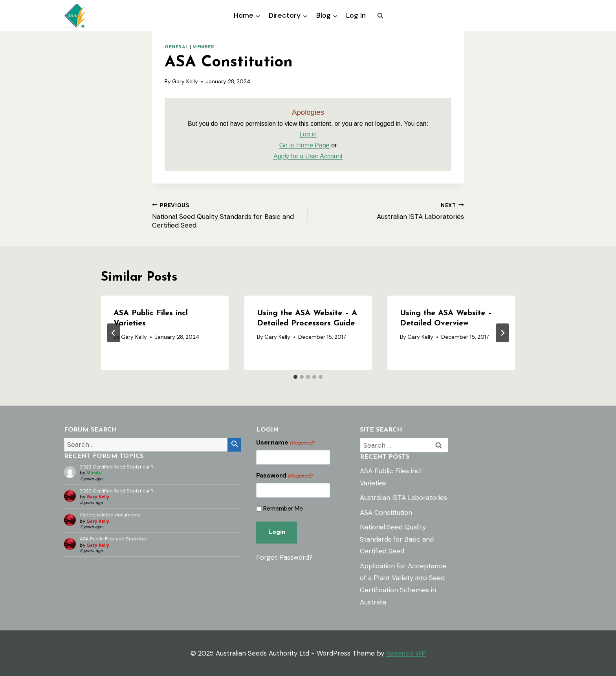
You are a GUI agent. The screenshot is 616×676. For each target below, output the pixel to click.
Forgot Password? (284, 556)
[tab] (295, 377)
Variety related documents (110, 515)
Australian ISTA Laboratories (389, 210)
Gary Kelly (185, 82)
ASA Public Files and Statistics (113, 539)
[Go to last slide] (114, 333)
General (176, 47)
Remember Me (283, 509)
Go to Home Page (304, 145)
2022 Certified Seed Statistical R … (119, 491)
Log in (308, 134)
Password (284, 476)
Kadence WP (406, 653)
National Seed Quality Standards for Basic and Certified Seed (227, 215)
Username (285, 443)
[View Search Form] (380, 16)
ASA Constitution (386, 513)
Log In (356, 15)
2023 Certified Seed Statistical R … (119, 467)
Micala (94, 473)
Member (203, 47)
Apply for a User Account (308, 156)
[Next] (502, 333)
